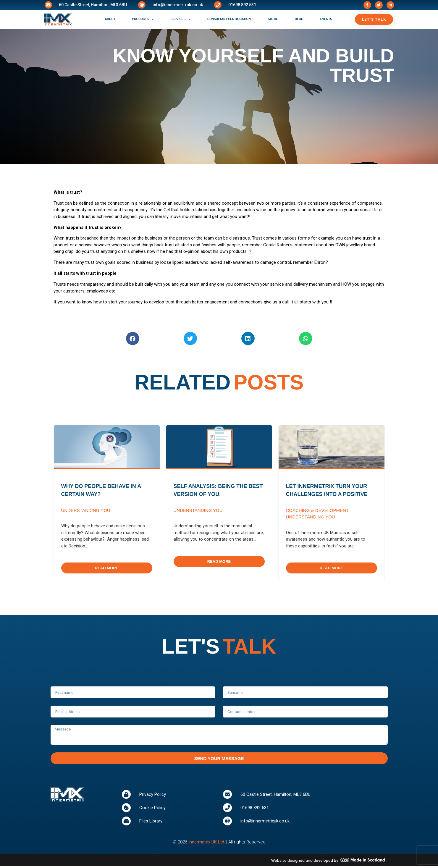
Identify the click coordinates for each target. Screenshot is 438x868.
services (181, 19)
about (110, 19)
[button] (133, 338)
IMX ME (273, 19)
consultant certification (229, 19)
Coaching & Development (317, 510)
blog (299, 19)
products (143, 19)
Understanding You (86, 510)
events (326, 19)
